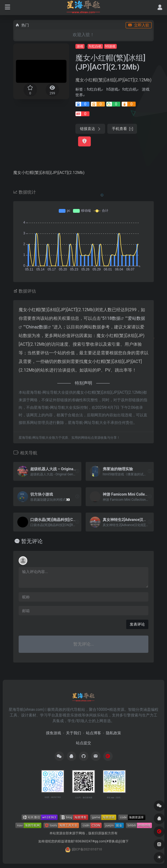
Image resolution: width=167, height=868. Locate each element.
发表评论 (137, 624)
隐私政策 (113, 733)
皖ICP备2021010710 (87, 849)
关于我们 (74, 733)
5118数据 (111, 318)
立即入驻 (139, 25)
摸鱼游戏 (54, 733)
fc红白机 (95, 46)
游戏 (80, 46)
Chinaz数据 (37, 327)
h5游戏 (110, 46)
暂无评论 (32, 541)
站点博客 (93, 733)
